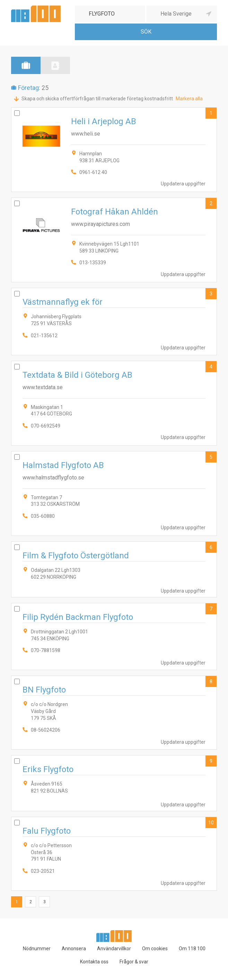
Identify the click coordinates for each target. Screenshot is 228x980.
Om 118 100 (192, 949)
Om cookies (155, 949)
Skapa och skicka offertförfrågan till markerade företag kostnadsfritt (97, 99)
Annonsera (74, 949)
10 (211, 823)
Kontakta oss (94, 962)
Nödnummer (37, 949)
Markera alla (189, 99)
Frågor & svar (134, 962)
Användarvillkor (114, 949)
